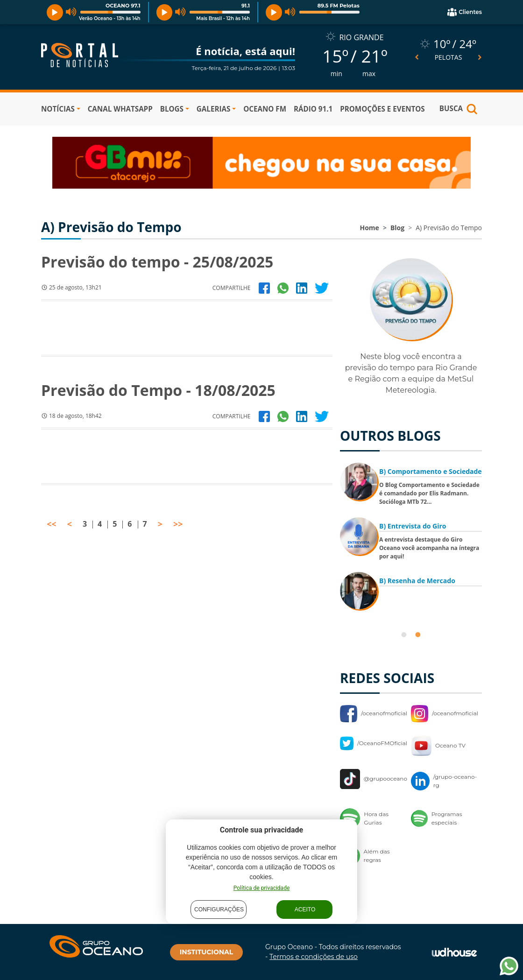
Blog (397, 228)
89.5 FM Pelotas (339, 6)
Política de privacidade (262, 888)
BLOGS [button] (172, 109)
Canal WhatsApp (120, 109)
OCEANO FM (265, 109)
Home (369, 228)
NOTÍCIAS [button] (58, 109)
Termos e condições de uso (314, 957)
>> (178, 524)
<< (52, 524)
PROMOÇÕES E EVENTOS (382, 109)
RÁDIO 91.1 (313, 109)
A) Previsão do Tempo (449, 228)
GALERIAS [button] (213, 109)
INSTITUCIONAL (206, 952)
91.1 (246, 6)
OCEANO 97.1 (123, 6)
